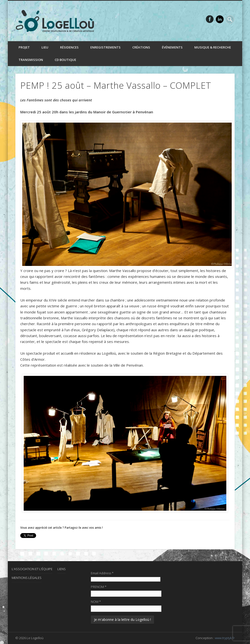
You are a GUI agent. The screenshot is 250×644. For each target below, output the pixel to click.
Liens (62, 569)
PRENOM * (99, 587)
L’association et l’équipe (32, 569)
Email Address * (102, 573)
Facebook (210, 19)
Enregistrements (105, 47)
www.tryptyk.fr (225, 638)
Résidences (69, 47)
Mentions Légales (27, 578)
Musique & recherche (213, 47)
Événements (172, 47)
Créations (141, 47)
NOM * (96, 602)
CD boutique (65, 60)
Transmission (31, 60)
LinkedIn (220, 19)
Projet (24, 47)
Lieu (45, 47)
